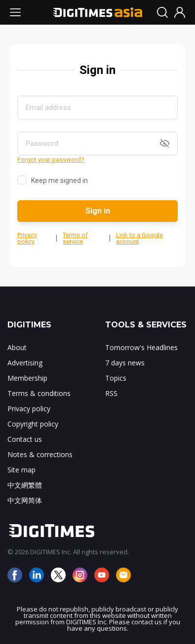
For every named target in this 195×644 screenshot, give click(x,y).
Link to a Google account (139, 238)
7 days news (125, 363)
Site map (21, 470)
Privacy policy (27, 238)
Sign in (98, 211)
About (17, 347)
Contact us (25, 439)
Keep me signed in (59, 180)
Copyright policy (33, 424)
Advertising (25, 363)
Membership (27, 378)
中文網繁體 (25, 485)
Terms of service (75, 238)
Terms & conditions (39, 393)
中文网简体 (25, 500)
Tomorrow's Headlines (141, 347)
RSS (111, 393)
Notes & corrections (40, 454)
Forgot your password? (51, 160)
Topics (116, 378)
